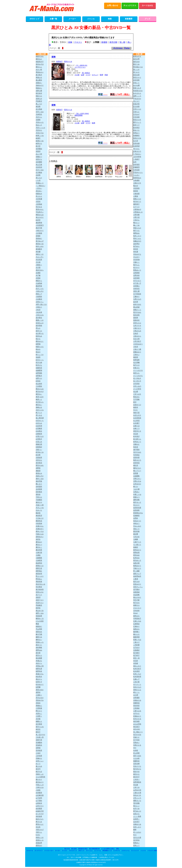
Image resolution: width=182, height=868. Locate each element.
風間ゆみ (136, 233)
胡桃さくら (137, 310)
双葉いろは (137, 640)
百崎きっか (40, 774)
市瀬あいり (40, 183)
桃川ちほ (39, 772)
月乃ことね (40, 508)
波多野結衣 (137, 576)
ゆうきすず (40, 814)
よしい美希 (137, 816)
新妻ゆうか (40, 566)
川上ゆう (136, 257)
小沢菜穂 (39, 233)
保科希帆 (39, 648)
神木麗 (136, 252)
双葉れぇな (40, 642)
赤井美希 (136, 80)
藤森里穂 (136, 637)
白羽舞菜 (39, 428)
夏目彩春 (136, 531)
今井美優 (39, 199)
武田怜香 (136, 457)
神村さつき (40, 254)
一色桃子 (136, 159)
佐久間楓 (136, 362)
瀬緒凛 (38, 471)
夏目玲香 (39, 550)
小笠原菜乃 (40, 225)
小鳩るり (39, 307)
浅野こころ (137, 96)
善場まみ (39, 473)
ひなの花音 (40, 621)
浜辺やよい (40, 603)
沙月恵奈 (136, 384)
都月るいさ (137, 502)
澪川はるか (40, 698)
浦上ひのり (40, 217)
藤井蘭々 (136, 632)
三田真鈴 (136, 708)
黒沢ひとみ (68, 61)
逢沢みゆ (136, 62)
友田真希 (136, 510)
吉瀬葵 (38, 273)
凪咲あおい (40, 537)
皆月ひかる (137, 719)
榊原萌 (136, 357)
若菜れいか (40, 840)
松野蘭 (38, 687)
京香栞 (38, 278)
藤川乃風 (39, 634)
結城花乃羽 (40, 811)
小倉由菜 (136, 194)
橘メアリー (137, 471)
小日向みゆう (138, 344)
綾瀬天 (38, 138)
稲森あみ (39, 194)
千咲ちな (39, 497)
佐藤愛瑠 (39, 370)
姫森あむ (39, 626)
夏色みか (39, 542)
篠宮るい (39, 405)
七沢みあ (136, 537)
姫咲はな (136, 616)
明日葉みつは (138, 67)
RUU (135, 835)
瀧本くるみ (40, 479)
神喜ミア (39, 294)
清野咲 (38, 468)
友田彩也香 (137, 508)
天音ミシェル (40, 128)
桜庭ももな (40, 347)
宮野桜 (38, 748)
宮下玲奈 (136, 740)
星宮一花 (136, 658)
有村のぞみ (137, 138)
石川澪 (136, 141)
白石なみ (39, 423)
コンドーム (98, 851)
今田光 (38, 201)
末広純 (136, 434)
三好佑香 (39, 756)
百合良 (38, 827)
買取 (118, 849)
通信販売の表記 (83, 849)
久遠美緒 (39, 283)
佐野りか (39, 378)
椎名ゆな (136, 397)
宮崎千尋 (39, 740)
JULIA (135, 410)
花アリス (39, 595)
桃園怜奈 (136, 761)
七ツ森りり (137, 545)
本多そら (39, 663)
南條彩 (136, 547)
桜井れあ (39, 336)
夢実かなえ (40, 824)
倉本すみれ (137, 304)
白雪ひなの (40, 436)
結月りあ (136, 808)
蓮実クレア (137, 574)
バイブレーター (49, 851)
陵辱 (101, 75)
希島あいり (137, 270)
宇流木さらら (138, 172)
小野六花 (136, 217)
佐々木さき (137, 381)
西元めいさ (137, 560)
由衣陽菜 (39, 808)
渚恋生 (38, 539)
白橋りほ (136, 426)
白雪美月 (39, 439)
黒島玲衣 (136, 320)
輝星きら (39, 281)
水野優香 (136, 698)
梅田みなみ (40, 215)
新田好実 (39, 574)
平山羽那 (39, 629)
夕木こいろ (137, 798)
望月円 (38, 769)
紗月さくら (40, 360)
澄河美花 (39, 463)
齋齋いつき (40, 320)
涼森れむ (136, 444)
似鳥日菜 (136, 563)
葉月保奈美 (40, 589)
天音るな (39, 130)
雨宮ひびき (137, 120)
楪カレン (136, 806)
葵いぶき (136, 70)
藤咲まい (39, 640)
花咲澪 (38, 597)
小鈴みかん (137, 336)
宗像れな (39, 758)
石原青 (38, 175)
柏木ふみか (40, 246)
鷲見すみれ (40, 465)
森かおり (39, 779)
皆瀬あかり (137, 716)
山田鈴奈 (39, 803)
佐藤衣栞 (39, 368)
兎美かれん (40, 209)
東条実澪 (39, 516)
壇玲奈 (38, 494)
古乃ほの (136, 648)
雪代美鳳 (136, 803)
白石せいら (40, 421)
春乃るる (136, 603)
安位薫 (136, 785)
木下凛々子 (137, 283)
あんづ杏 (39, 154)
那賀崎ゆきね (138, 513)
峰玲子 (38, 732)
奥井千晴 (39, 228)
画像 (70, 42)
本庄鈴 (136, 661)
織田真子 (136, 204)
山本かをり (40, 806)
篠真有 (136, 407)
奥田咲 (136, 191)
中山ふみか (137, 526)
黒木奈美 (136, 315)
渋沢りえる (40, 410)
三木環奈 (39, 386)
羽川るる (39, 207)
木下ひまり (137, 281)
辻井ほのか (137, 484)
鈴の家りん (137, 439)
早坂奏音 (39, 605)
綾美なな (39, 143)
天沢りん (39, 117)
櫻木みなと (40, 341)
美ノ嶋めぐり (138, 732)
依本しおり (137, 827)
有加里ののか (138, 91)
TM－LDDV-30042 (82, 113)
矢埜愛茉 (39, 793)
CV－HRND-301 (82, 65)
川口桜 (38, 262)
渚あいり (136, 529)
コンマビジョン (80, 67)
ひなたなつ (137, 608)
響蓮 (37, 624)
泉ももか (39, 178)
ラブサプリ (117, 851)
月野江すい (137, 479)
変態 (54, 57)
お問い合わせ (113, 5)
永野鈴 (136, 518)
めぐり (38, 764)
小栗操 (136, 196)
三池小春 (136, 682)
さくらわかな (138, 376)
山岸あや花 (137, 790)
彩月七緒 (39, 362)
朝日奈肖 (39, 93)
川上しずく (40, 257)
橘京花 (136, 465)
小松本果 (39, 312)
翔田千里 (136, 413)
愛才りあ (136, 64)
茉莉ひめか (40, 690)
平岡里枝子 (137, 618)
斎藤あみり (137, 352)
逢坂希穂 (39, 223)
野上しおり (40, 576)
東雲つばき (40, 397)
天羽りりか (137, 109)
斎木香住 (39, 318)
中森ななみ (40, 534)
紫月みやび (40, 392)
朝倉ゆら (39, 88)
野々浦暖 (136, 571)
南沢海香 (136, 721)
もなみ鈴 (136, 758)
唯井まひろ (137, 460)
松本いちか (137, 674)
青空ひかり (137, 77)
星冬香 (38, 653)
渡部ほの (39, 845)
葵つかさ (136, 72)
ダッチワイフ (39, 851)
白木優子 (136, 423)
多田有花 (136, 463)
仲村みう (136, 523)
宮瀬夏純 (39, 743)
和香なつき (40, 838)
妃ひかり (136, 267)
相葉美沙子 (40, 62)
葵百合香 (136, 75)
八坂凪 (38, 790)
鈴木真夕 (136, 436)
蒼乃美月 (39, 75)
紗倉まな (136, 368)
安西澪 (38, 151)
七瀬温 (38, 555)
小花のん (136, 220)
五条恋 (136, 333)
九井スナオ (137, 326)
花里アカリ (40, 600)
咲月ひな (39, 365)
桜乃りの (136, 365)
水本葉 (38, 719)
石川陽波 (39, 172)
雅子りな (136, 231)
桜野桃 (38, 344)
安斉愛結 (39, 149)
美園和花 (136, 703)
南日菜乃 (136, 727)
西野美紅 (39, 571)
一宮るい (39, 188)
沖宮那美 (136, 188)
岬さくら (136, 692)
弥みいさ (39, 125)
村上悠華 (136, 753)
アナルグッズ (73, 851)
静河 (135, 402)
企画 (82, 75)
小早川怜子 (137, 341)
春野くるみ (40, 613)
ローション (89, 851)
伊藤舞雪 (136, 167)
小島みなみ (137, 331)
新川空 (38, 146)
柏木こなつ (137, 236)
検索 (110, 19)
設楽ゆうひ (137, 405)
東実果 (38, 106)
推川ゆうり (137, 201)
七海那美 (39, 560)
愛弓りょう (137, 122)
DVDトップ (35, 19)
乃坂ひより (137, 568)
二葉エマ (136, 642)
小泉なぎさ (40, 291)
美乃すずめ (137, 735)
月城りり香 (40, 505)
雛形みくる (40, 618)
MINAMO (137, 729)
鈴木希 (38, 455)
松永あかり (40, 684)
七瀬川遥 (39, 552)
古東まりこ (40, 302)
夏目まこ (39, 547)
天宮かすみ (40, 133)
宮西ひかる (137, 745)
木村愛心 (136, 286)
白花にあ (39, 442)
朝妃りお (39, 96)
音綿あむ (39, 238)
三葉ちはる (137, 711)
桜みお (38, 349)
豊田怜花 (39, 521)
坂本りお (39, 331)
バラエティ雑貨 (152, 851)
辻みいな (39, 510)
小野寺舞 (136, 215)
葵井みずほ (40, 64)
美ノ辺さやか (40, 735)
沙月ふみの (137, 386)
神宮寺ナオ (137, 431)
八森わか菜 (137, 793)
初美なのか (40, 592)
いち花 (38, 180)
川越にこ (136, 262)
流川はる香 (137, 838)
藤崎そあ (39, 637)
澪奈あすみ (40, 700)
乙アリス (136, 207)
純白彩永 (39, 677)
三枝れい (136, 355)
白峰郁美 (39, 434)
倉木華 (136, 302)
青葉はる (39, 77)
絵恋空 (38, 220)
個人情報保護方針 (94, 849)
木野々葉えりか (41, 304)
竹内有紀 (136, 455)
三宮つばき (137, 394)
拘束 (106, 75)
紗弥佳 (38, 381)
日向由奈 (136, 611)
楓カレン (136, 223)
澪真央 (38, 703)
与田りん (39, 832)
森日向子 (136, 777)
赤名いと (136, 83)
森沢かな (136, 774)
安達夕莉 (136, 104)
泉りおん (136, 149)
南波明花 (39, 563)
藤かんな (136, 634)
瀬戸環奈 (136, 450)
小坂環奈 (39, 297)
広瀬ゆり (136, 626)
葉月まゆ (136, 582)
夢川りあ (39, 822)
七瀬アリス (137, 542)
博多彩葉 (39, 582)
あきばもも (137, 93)
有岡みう (136, 133)
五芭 (135, 162)
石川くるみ (40, 170)
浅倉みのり (40, 85)
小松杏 (136, 347)
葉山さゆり (137, 597)
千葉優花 (39, 500)
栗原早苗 (39, 286)
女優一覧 (53, 19)
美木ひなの (137, 687)
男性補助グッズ (107, 851)
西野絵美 (136, 552)
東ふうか (39, 104)
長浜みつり (137, 521)
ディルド (65, 851)
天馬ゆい (136, 492)
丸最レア (136, 679)
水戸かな (136, 713)
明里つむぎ (137, 88)
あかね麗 (136, 85)
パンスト (143, 851)
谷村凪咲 (39, 487)
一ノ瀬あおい (40, 186)
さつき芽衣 (137, 389)
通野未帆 (136, 500)
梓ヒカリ (136, 101)
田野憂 (136, 473)
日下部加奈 (137, 294)
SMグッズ (81, 851)
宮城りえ (136, 737)
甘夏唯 (38, 120)
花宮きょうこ (138, 587)
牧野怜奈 (39, 671)
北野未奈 (136, 275)
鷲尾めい (136, 843)
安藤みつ (39, 157)
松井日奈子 (137, 669)
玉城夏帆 (136, 476)
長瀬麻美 (136, 516)
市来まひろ (137, 151)
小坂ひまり (137, 328)
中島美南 (39, 523)
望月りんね (40, 727)
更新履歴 (129, 19)
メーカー (72, 19)
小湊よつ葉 (137, 349)
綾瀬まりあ (40, 141)
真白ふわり (137, 666)
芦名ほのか (137, 99)
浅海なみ (39, 99)
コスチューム (126, 851)
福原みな (136, 629)
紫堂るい (39, 394)
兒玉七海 (136, 339)
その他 (77, 75)
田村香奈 (39, 492)
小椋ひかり (40, 231)
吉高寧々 (136, 819)
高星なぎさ (40, 476)
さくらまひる (138, 370)
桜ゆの (38, 352)
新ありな (136, 130)
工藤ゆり (136, 297)
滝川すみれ (137, 452)
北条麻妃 (136, 650)
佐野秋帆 (39, 373)
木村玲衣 (136, 289)
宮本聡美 (39, 750)
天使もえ (136, 112)
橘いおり (39, 484)
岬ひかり (39, 711)
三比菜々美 (40, 737)
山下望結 (39, 801)
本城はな (39, 661)
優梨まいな (137, 801)
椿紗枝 (38, 513)
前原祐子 (59, 61)
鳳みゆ (136, 186)
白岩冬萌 (39, 426)
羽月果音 (39, 587)
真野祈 (38, 692)
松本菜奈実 (137, 677)
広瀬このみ (137, 621)
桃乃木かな (137, 769)
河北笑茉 (39, 260)
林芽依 (38, 608)
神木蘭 (38, 252)
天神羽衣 (39, 114)
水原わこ (39, 713)
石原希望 (136, 146)
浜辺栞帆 (136, 595)
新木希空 (136, 128)
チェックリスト (130, 5)
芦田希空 (39, 101)
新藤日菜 (39, 444)
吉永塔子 (136, 822)
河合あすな (137, 254)
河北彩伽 (136, 260)
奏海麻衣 (39, 249)
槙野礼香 (39, 669)
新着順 (104, 42)
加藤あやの (137, 241)
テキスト (78, 42)
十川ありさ (40, 518)
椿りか (136, 487)
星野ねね (39, 650)
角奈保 (136, 447)
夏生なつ (39, 545)
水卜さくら (137, 684)
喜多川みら (40, 270)
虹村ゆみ (136, 558)
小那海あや (137, 209)
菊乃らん (136, 265)
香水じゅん (137, 238)
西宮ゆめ (136, 555)
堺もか (38, 328)
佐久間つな (40, 333)
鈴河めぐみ (40, 452)
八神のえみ (40, 787)
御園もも (39, 721)
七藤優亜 (39, 558)
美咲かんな (137, 690)
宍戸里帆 (136, 399)
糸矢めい (39, 191)
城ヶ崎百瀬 (40, 418)
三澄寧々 (39, 716)
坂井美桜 (39, 326)
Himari (135, 613)
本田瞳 (136, 663)
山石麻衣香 (40, 795)
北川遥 (38, 267)
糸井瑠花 (136, 165)
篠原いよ (39, 399)
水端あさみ (137, 700)
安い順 (122, 42)
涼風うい (39, 450)
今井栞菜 (136, 170)
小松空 (38, 310)
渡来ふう (136, 845)
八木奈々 (136, 779)
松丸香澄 (136, 671)
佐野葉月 (39, 376)
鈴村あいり (137, 442)
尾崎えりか (137, 199)
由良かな (136, 814)
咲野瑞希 (136, 360)
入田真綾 (39, 204)
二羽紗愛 (136, 645)
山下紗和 (39, 798)
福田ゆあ (39, 632)
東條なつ (136, 497)
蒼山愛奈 (39, 80)
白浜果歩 (39, 431)
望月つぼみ (137, 756)
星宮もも (39, 655)
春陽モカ (136, 605)
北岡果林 (136, 273)
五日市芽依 (137, 157)
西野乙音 (39, 568)
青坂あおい (40, 72)
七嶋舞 (136, 539)
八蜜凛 (136, 579)
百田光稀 (136, 764)
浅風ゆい (39, 83)
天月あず (136, 114)
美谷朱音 (136, 706)
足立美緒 (39, 109)
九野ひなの (137, 299)
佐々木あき (137, 378)
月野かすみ (137, 481)
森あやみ (136, 772)
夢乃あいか (137, 811)
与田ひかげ (40, 830)
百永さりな (137, 766)
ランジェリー (135, 851)
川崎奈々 (39, 265)
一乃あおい (137, 154)
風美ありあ (40, 244)
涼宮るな (39, 460)
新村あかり (137, 550)
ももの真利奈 (40, 777)
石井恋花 (39, 167)
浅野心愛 (39, 91)
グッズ (147, 19)
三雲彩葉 (39, 708)
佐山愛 (136, 392)
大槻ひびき (137, 183)
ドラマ (88, 75)
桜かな (38, 339)
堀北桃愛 (39, 658)
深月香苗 (39, 724)
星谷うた (39, 645)
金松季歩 (136, 244)
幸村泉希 (39, 816)
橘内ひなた (137, 468)
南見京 (38, 729)
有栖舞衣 (136, 136)
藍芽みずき (137, 56)
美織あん (39, 706)
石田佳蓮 (136, 143)
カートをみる (147, 5)
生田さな (39, 159)
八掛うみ (136, 787)
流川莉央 (136, 840)
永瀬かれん (40, 526)
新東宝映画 (79, 115)
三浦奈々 (39, 695)
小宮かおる (40, 315)
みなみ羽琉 (137, 724)
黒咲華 (136, 318)
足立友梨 (136, 106)
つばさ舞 (136, 489)
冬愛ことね (137, 494)
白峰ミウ (136, 428)
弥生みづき (137, 795)
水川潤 (136, 695)
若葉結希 (39, 843)
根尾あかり (137, 566)
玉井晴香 (39, 489)
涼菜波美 (39, 457)
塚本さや (39, 502)
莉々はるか (137, 832)
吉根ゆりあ (137, 824)
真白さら (39, 679)
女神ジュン (40, 761)
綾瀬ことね (40, 136)
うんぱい (136, 175)
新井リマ (136, 125)
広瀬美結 (136, 624)
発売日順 (113, 42)
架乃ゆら (136, 246)
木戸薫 (38, 275)
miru (135, 748)
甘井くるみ (40, 112)
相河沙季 (136, 59)
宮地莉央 (39, 745)
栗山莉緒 (136, 307)
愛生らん (39, 67)
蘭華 (135, 830)
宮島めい (136, 743)
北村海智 (136, 278)
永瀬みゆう (40, 529)
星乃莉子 (136, 655)
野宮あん (39, 579)
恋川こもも (40, 289)
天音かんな (40, 122)
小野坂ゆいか (138, 212)
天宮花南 (136, 117)
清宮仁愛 (136, 291)
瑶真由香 (39, 616)
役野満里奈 (137, 782)
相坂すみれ (40, 56)
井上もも (39, 196)
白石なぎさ (137, 415)
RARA (38, 835)
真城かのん (40, 674)
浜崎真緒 (136, 592)
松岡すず (39, 682)
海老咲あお (137, 178)
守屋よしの (40, 785)
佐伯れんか (40, 323)
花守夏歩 (136, 589)
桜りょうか (40, 355)
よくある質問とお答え (108, 849)
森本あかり (40, 782)
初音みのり (137, 584)
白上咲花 (136, 421)
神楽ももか (137, 228)
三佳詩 (38, 753)
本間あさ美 (40, 666)
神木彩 (136, 249)
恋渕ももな (137, 323)
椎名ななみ (40, 389)
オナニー (95, 75)
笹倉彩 (38, 357)
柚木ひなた (40, 819)
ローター (58, 851)
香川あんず (40, 241)
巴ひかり (136, 505)
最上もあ (39, 766)
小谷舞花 (39, 299)
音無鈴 (38, 236)
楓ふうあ (136, 225)
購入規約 (74, 849)
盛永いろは (40, 531)
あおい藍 (39, 70)
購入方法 (67, 849)
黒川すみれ (137, 312)
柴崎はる (39, 407)
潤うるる (39, 415)
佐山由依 (39, 384)
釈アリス (39, 413)
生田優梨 (39, 162)
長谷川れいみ (40, 584)
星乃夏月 (136, 653)
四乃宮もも (40, 402)
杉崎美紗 (39, 447)
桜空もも (136, 373)
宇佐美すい (40, 212)
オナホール (30, 851)
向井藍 (136, 750)
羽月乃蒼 (136, 600)
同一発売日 (86, 73)
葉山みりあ (40, 611)
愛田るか (39, 59)
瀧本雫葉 (39, 481)
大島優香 (136, 180)
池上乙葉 (39, 165)
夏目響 (136, 534)
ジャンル (91, 19)
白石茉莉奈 (137, 418)
